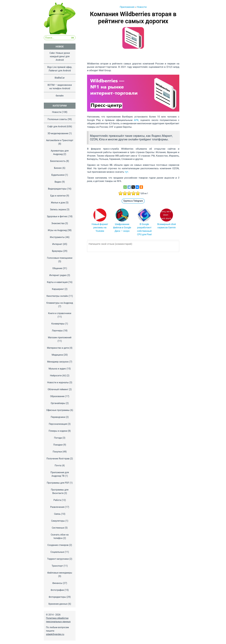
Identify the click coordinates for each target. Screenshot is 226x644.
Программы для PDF (58, 483)
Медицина (57, 355)
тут (126, 172)
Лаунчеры (57, 331)
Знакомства (58, 223)
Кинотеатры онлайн (57, 296)
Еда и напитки (58, 196)
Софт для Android (57, 126)
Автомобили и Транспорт (60, 140)
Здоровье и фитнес (57, 216)
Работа (57, 500)
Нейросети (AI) (58, 376)
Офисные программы (58, 410)
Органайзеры (58, 403)
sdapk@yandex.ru (55, 634)
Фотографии (57, 590)
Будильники (58, 175)
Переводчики (58, 417)
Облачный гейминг (58, 389)
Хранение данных (58, 604)
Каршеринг (58, 289)
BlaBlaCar (60, 78)
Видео (58, 182)
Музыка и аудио (57, 369)
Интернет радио (58, 275)
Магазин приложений (60, 337)
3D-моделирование (58, 133)
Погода (58, 438)
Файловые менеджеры (60, 573)
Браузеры (57, 251)
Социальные (57, 552)
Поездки (58, 445)
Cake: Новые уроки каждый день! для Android (60, 56)
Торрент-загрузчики (58, 559)
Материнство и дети (58, 348)
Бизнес (58, 168)
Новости (57, 112)
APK (136, 120)
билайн (60, 96)
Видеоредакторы (57, 189)
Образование (57, 396)
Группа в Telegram (133, 201)
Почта (58, 465)
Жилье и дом (58, 203)
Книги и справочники (60, 313)
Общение (57, 268)
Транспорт (57, 566)
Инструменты (57, 237)
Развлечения (57, 507)
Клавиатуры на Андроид (60, 303)
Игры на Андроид (57, 230)
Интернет (57, 244)
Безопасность (58, 161)
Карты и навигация (57, 282)
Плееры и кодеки (58, 431)
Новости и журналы (58, 382)
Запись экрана (58, 210)
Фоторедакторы (57, 597)
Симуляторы (58, 521)
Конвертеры (58, 324)
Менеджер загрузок (58, 362)
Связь (57, 514)
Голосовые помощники (60, 258)
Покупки (57, 452)
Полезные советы (57, 119)
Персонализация (58, 424)
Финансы (57, 583)
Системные (58, 528)
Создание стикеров (58, 545)
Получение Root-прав (58, 459)
